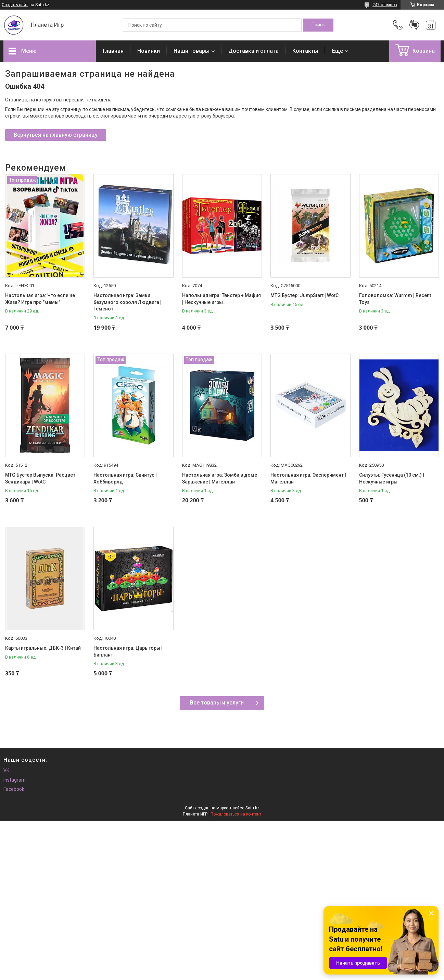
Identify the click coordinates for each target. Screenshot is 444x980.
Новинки (149, 51)
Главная (113, 51)
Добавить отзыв (414, 25)
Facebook (14, 789)
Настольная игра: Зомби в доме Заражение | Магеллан (220, 478)
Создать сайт (15, 5)
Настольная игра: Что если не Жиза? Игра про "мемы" (40, 299)
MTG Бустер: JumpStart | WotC (305, 295)
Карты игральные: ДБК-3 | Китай (43, 648)
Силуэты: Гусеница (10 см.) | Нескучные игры (392, 478)
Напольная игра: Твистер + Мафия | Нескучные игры (221, 299)
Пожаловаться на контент (236, 814)
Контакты (305, 51)
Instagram (15, 780)
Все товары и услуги (217, 703)
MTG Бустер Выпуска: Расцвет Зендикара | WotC (40, 478)
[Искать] (318, 25)
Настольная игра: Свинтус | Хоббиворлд (125, 478)
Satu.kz (252, 808)
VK (6, 770)
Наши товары (192, 51)
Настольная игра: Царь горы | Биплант (128, 651)
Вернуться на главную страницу (56, 135)
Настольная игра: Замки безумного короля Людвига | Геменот (128, 302)
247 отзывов (385, 5)
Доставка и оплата (253, 51)
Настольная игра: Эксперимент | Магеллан (308, 478)
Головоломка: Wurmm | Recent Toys (395, 299)
